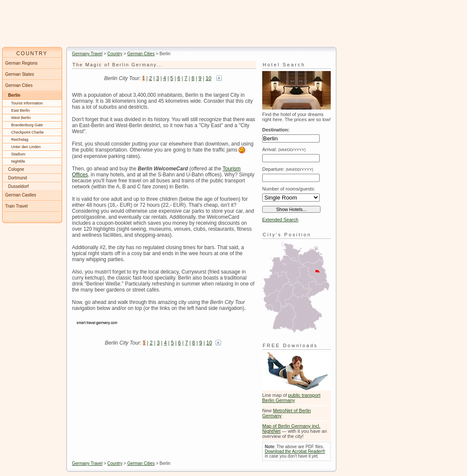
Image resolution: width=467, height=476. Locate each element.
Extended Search (280, 220)
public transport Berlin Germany (291, 398)
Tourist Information (27, 103)
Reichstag (20, 140)
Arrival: (284, 149)
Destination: (276, 130)
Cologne (16, 169)
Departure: (288, 169)
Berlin (14, 95)
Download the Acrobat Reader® (295, 451)
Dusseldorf (18, 186)
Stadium (18, 154)
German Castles (21, 195)
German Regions (21, 63)
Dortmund (18, 178)
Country (115, 54)
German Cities (141, 54)
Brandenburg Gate (27, 125)
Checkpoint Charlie (27, 132)
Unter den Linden (26, 147)
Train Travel (16, 206)
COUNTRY (32, 54)
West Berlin (21, 118)
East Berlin (21, 110)
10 (208, 78)
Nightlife (18, 161)
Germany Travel (87, 54)
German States (19, 74)
